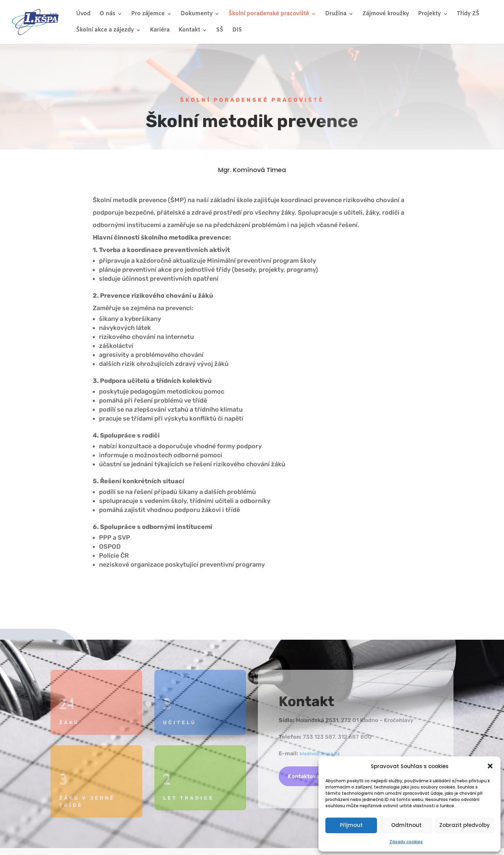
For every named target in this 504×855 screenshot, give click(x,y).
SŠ (219, 31)
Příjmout (351, 825)
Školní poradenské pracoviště (269, 14)
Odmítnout (406, 825)
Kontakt (189, 31)
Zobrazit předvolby (465, 825)
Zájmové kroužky (386, 14)
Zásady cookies (406, 842)
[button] (490, 766)
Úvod (83, 14)
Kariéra (160, 31)
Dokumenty (197, 14)
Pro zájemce (148, 14)
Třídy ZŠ (468, 14)
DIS (237, 31)
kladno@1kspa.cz (320, 754)
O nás (107, 14)
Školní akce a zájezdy (105, 31)
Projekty (430, 14)
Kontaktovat (305, 776)
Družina (336, 14)
